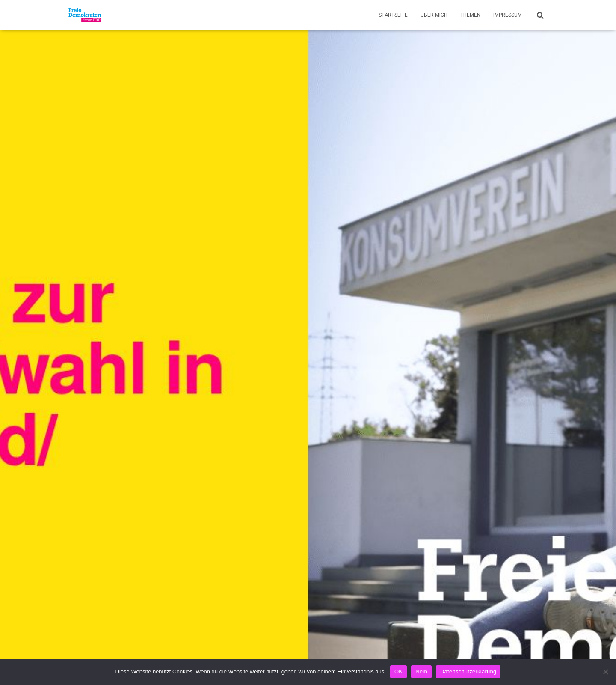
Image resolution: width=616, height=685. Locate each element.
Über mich (434, 15)
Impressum (508, 15)
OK (398, 672)
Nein (421, 672)
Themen (470, 15)
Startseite (393, 15)
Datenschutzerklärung (468, 672)
